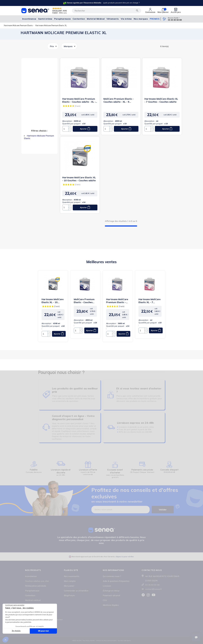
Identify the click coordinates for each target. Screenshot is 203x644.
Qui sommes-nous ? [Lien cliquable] (112, 576)
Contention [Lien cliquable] (30, 595)
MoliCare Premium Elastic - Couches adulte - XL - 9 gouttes (119, 100)
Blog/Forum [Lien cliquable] (69, 595)
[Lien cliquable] (101, 3)
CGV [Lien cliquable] (105, 600)
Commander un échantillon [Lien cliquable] (76, 591)
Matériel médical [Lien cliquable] (33, 600)
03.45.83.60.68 (169, 472)
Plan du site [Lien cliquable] (71, 570)
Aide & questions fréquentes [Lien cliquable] (116, 581)
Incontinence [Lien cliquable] (31, 576)
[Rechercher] (107, 11)
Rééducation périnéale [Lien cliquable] (36, 586)
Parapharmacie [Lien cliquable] (32, 591)
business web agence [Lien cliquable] (124, 641)
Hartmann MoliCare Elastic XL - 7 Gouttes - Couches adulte (161, 100)
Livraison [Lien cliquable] (107, 586)
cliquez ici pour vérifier (125, 557)
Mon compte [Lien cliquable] (70, 581)
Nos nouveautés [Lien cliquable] (72, 576)
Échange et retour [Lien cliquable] (111, 591)
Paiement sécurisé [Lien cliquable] (111, 595)
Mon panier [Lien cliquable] (69, 586)
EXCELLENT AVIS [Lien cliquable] (60, 11)
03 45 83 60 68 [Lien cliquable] (175, 20)
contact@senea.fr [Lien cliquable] (154, 589)
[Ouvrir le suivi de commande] (196, 637)
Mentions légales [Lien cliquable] (111, 605)
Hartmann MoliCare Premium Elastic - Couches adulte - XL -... (80, 100)
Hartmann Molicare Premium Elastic (18, 25)
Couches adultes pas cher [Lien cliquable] (37, 581)
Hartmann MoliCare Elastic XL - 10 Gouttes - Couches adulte (79, 179)
